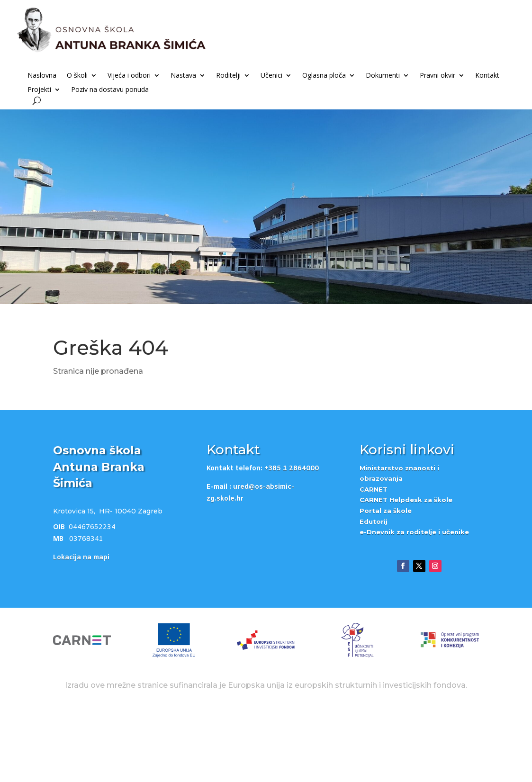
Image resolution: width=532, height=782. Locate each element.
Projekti (39, 90)
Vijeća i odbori (129, 76)
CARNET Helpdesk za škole (406, 569)
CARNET (374, 558)
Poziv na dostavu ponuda (110, 90)
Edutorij (374, 591)
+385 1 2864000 (292, 538)
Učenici (271, 76)
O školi (77, 76)
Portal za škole (386, 580)
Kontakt (487, 76)
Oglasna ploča (324, 76)
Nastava (183, 76)
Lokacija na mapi (81, 627)
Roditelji (228, 76)
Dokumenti (383, 76)
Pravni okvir (437, 76)
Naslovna (42, 76)
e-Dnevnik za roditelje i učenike (414, 601)
